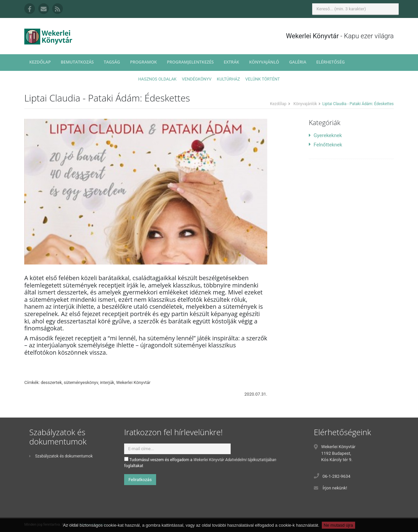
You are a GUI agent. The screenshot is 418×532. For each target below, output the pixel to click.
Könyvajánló (264, 62)
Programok (144, 62)
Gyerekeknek (325, 135)
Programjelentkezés (190, 62)
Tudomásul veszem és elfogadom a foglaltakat (200, 462)
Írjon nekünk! (335, 488)
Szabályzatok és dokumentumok (61, 456)
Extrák (231, 62)
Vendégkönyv (197, 79)
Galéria (298, 62)
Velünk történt (263, 79)
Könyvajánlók (305, 104)
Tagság (112, 62)
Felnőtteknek (325, 145)
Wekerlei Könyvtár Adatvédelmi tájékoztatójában (235, 460)
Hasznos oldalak (157, 79)
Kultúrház (228, 79)
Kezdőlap (40, 62)
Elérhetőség (330, 62)
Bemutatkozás (77, 62)
